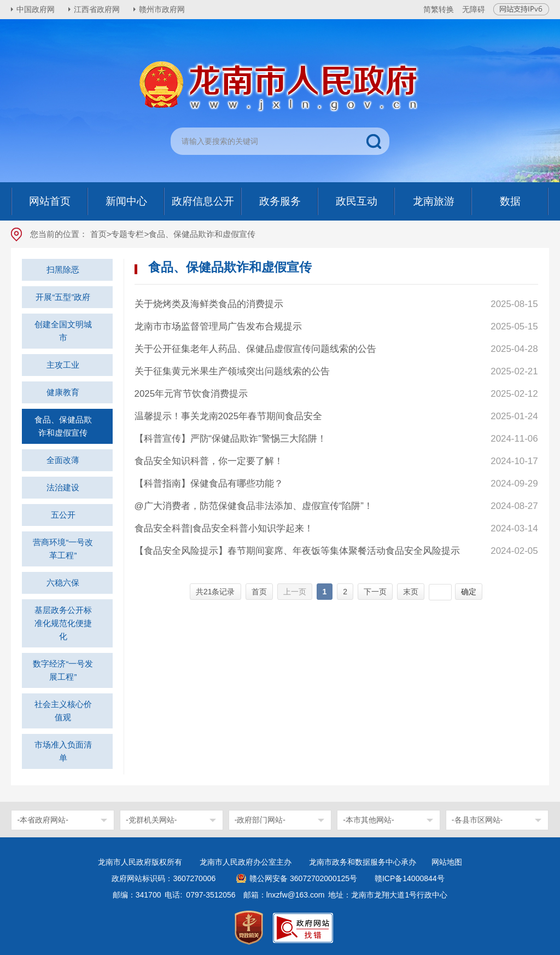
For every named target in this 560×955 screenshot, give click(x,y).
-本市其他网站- (368, 820)
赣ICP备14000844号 (410, 878)
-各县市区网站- (477, 820)
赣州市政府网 (162, 9)
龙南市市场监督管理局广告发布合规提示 (218, 326)
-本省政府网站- (42, 820)
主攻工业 (63, 365)
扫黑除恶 (63, 270)
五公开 (63, 515)
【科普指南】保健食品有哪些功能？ (209, 484)
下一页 (375, 592)
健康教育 (63, 392)
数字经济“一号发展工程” (63, 670)
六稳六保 (63, 583)
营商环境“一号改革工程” (63, 549)
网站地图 (447, 862)
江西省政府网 (97, 9)
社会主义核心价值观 (63, 711)
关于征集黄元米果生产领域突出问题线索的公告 (232, 371)
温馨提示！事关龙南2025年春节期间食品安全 (229, 416)
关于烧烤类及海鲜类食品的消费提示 (209, 304)
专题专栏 (127, 234)
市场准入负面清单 (63, 751)
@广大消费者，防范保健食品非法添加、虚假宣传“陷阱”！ (254, 506)
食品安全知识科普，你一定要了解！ (209, 461)
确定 (469, 592)
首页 (98, 234)
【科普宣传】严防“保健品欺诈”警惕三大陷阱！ (231, 439)
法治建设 (63, 487)
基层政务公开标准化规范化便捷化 (63, 623)
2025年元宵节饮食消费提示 (191, 394)
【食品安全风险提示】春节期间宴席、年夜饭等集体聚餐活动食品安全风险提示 (297, 551)
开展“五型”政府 (63, 297)
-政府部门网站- (260, 820)
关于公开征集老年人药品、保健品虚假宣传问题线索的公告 (255, 349)
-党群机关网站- (151, 820)
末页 (411, 592)
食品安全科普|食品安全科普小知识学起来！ (224, 528)
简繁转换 (439, 9)
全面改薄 (63, 460)
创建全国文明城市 (63, 331)
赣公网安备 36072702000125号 (303, 878)
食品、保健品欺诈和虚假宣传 (63, 426)
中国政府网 (36, 9)
